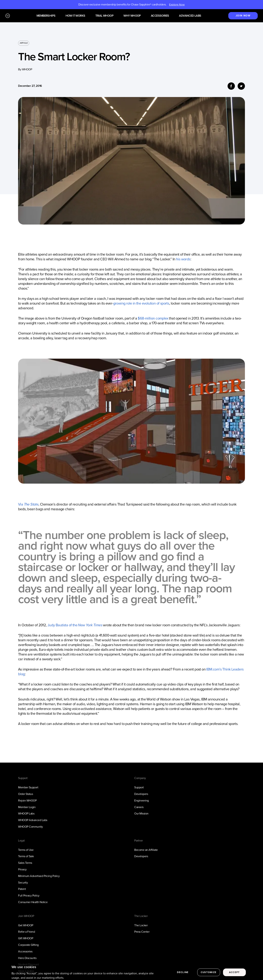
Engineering (142, 800)
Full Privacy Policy (29, 896)
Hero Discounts (27, 958)
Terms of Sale (26, 856)
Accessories (160, 16)
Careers (139, 807)
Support (139, 787)
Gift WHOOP (26, 938)
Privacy (22, 869)
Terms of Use (26, 850)
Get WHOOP (26, 925)
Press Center (142, 932)
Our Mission (141, 813)
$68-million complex (153, 318)
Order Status (25, 794)
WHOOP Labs (26, 813)
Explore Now (177, 5)
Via (28, 504)
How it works (75, 16)
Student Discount (28, 964)
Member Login (27, 807)
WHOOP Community (31, 827)
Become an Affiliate (146, 850)
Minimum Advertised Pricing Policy (39, 876)
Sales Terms (25, 863)
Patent (22, 889)
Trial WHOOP (104, 16)
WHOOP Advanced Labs (33, 820)
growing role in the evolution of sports (141, 303)
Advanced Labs (190, 16)
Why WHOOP (132, 16)
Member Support (28, 787)
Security (23, 883)
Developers (141, 794)
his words (183, 259)
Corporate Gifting (28, 945)
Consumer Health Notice (33, 902)
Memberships (46, 16)
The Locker (141, 925)
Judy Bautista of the (75, 625)
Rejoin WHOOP (27, 800)
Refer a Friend (26, 932)
